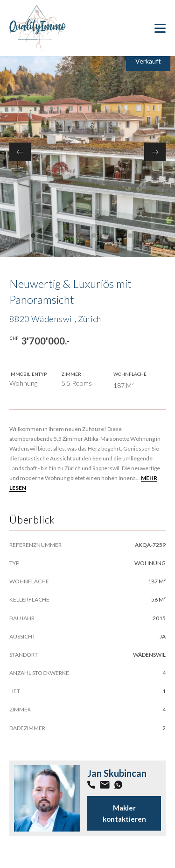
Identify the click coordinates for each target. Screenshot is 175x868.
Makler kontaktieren (124, 813)
